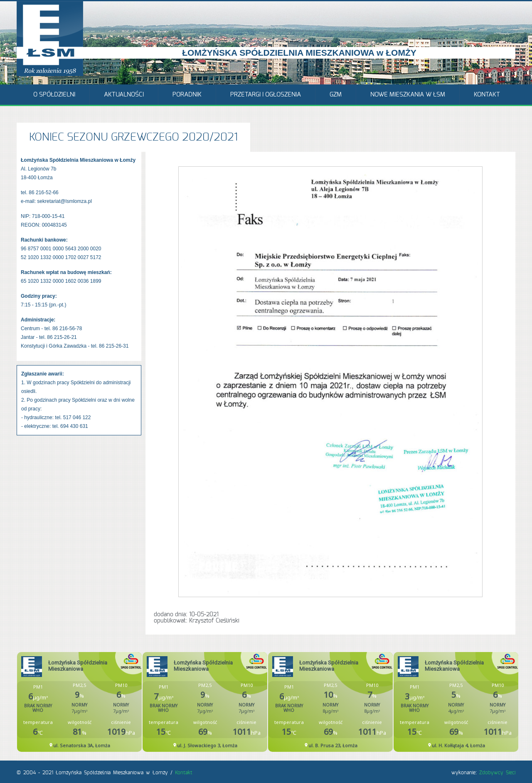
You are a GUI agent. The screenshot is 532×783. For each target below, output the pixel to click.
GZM (336, 95)
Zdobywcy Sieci (497, 773)
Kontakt (487, 95)
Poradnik (187, 95)
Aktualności (124, 95)
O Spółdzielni (54, 95)
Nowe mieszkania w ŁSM (408, 95)
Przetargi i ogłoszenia (266, 95)
